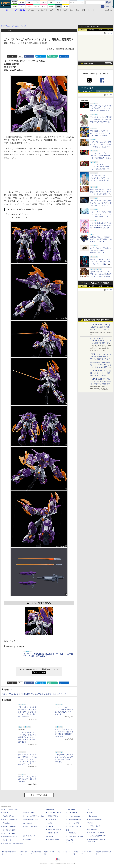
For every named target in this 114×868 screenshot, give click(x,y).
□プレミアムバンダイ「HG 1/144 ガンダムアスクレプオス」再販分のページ (34, 694)
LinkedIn (66, 56)
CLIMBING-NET (53, 833)
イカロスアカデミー (75, 827)
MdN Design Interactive (76, 836)
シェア (31, 56)
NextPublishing (27, 839)
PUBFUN (90, 823)
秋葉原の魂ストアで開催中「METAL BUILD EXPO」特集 (97, 320)
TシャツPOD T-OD (55, 820)
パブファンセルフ (95, 826)
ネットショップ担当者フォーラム (33, 816)
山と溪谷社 (49, 827)
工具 (77, 10)
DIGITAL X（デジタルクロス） (32, 827)
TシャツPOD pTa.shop (97, 832)
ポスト (14, 56)
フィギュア (42, 10)
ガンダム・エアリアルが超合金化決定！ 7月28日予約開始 (27, 779)
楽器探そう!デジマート (55, 816)
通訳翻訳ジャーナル (75, 820)
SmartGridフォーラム (29, 813)
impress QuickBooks (95, 820)
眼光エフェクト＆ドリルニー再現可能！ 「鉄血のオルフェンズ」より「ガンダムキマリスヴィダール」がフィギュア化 (27, 759)
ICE (88, 810)
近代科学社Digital (54, 839)
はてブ (42, 56)
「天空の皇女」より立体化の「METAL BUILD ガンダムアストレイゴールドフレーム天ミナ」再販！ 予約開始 (27, 712)
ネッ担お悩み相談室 (9, 830)
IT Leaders (6, 823)
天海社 (91, 813)
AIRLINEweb (73, 813)
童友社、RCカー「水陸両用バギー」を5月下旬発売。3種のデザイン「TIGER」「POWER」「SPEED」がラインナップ (101, 242)
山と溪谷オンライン (55, 829)
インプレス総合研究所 (10, 820)
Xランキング (89, 88)
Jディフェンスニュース (76, 816)
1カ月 (109, 30)
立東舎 (50, 823)
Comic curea (93, 816)
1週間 (100, 30)
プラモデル (31, 10)
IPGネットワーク (92, 829)
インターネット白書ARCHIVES (13, 843)
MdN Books (72, 833)
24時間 (91, 30)
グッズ (65, 10)
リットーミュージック (55, 813)
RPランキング (87, 91)
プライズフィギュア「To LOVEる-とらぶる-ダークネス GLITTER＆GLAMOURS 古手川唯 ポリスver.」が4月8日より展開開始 (101, 136)
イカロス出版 (70, 810)
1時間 (83, 30)
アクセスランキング (91, 27)
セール (90, 10)
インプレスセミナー (29, 823)
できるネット (7, 840)
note (54, 56)
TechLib (71, 843)
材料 (83, 10)
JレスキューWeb (74, 823)
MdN (68, 830)
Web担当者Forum (8, 816)
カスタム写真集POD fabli (97, 836)
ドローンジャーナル (9, 827)
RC (58, 10)
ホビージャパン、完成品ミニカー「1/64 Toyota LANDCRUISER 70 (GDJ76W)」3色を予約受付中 (101, 253)
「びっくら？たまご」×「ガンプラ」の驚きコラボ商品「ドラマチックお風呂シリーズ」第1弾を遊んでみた (27, 737)
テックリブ (70, 840)
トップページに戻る (39, 795)
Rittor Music (50, 810)
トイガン (51, 10)
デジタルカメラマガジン (11, 836)
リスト (21, 56)
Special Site (89, 63)
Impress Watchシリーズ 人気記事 (97, 283)
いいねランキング (105, 91)
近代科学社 (49, 836)
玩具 (71, 10)
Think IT (5, 813)
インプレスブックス (29, 836)
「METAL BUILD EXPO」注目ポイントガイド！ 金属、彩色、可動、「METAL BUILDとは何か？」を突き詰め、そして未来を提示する (101, 375)
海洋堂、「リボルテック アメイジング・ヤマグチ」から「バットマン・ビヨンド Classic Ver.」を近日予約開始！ (101, 264)
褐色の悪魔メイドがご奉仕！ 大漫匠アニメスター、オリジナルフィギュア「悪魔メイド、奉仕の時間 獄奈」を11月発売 (101, 194)
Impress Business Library (31, 820)
